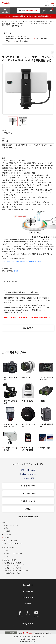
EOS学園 (7, 538)
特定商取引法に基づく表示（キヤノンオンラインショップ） (15, 564)
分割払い (28, 509)
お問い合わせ (16, 637)
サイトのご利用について (37, 637)
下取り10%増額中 (41, 39)
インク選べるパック (22, 41)
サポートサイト (28, 597)
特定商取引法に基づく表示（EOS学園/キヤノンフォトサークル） (16, 569)
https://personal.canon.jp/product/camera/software (22, 261)
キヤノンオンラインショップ (24, 22)
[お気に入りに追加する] (52, 52)
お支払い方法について (28, 474)
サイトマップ (25, 637)
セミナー (7, 556)
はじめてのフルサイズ (11, 525)
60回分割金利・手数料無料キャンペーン (19, 39)
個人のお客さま (7, 22)
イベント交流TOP (8, 547)
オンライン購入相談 (10, 541)
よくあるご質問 (28, 478)
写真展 (6, 550)
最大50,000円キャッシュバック (16, 36)
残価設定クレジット (28, 501)
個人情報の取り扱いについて (28, 639)
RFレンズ (9, 41)
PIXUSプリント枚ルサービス (13, 544)
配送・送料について (28, 470)
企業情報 (28, 604)
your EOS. (7, 531)
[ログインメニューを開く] (47, 4)
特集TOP (5, 522)
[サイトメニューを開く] (53, 4)
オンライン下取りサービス (28, 493)
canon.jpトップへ (28, 623)
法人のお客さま (28, 591)
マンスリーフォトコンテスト (13, 553)
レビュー (7, 528)
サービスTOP (6, 535)
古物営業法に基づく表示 (12, 573)
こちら (16, 271)
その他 (8, 24)
